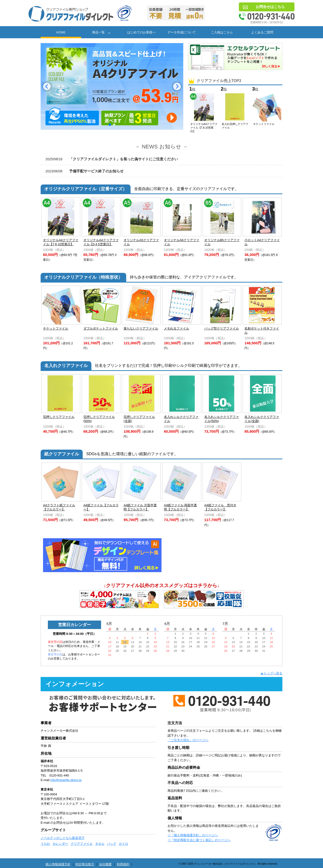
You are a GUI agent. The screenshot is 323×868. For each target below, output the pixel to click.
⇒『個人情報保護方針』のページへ (193, 835)
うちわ (45, 844)
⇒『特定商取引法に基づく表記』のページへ (199, 840)
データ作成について (182, 32)
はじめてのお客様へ (141, 32)
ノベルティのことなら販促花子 (63, 838)
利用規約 (123, 864)
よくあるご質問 (262, 32)
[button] (47, 86)
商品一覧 (98, 32)
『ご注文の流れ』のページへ (188, 740)
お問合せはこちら (270, 7)
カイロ (123, 844)
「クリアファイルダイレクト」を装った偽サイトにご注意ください (112, 159)
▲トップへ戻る (271, 673)
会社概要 (105, 864)
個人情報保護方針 (58, 864)
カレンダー (60, 844)
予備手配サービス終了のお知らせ (84, 171)
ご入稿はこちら (222, 32)
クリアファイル (82, 844)
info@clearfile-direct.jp (66, 780)
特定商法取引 (85, 864)
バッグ (112, 844)
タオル (100, 844)
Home (61, 32)
